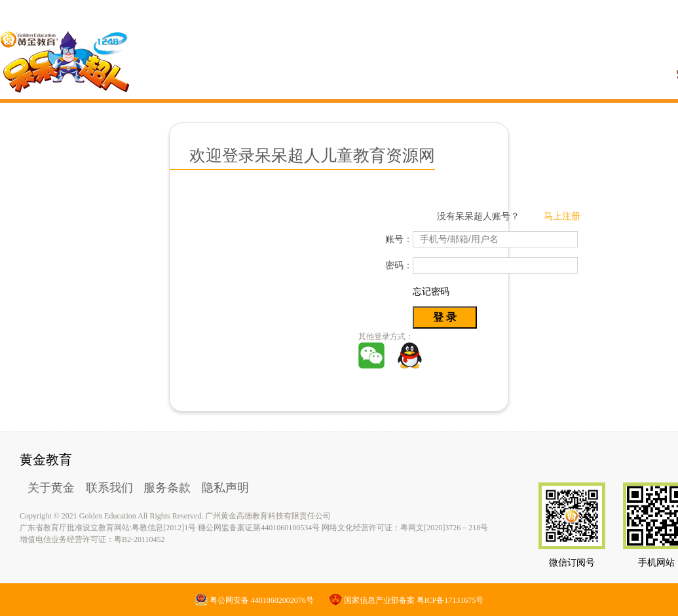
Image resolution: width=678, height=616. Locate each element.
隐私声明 (225, 488)
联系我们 (109, 488)
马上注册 (562, 216)
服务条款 (167, 488)
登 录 (445, 317)
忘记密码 (431, 292)
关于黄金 (51, 488)
